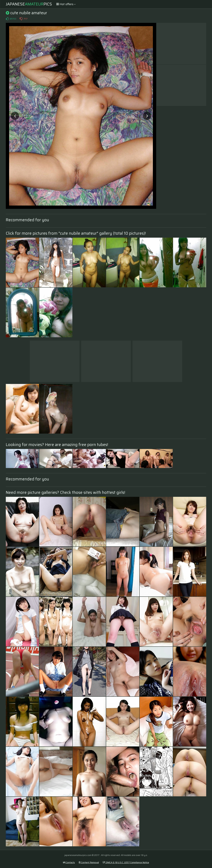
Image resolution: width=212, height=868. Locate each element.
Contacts (69, 862)
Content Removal (89, 862)
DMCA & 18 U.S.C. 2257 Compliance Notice (126, 862)
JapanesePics (29, 4)
